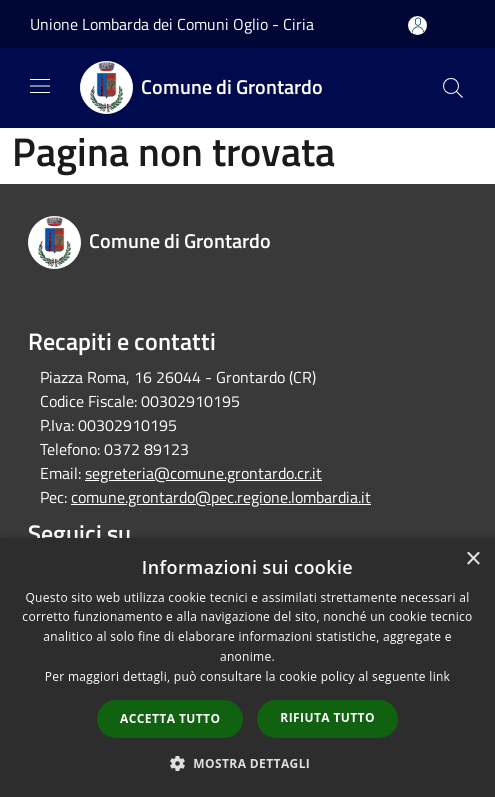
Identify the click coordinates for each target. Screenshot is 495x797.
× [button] (472, 559)
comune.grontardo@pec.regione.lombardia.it (221, 497)
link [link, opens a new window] (439, 676)
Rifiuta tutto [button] (327, 717)
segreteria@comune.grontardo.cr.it (203, 473)
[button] (248, 763)
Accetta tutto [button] (170, 718)
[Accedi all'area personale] (417, 25)
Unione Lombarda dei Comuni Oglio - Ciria (172, 24)
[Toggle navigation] (40, 86)
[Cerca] (453, 88)
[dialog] (247, 667)
